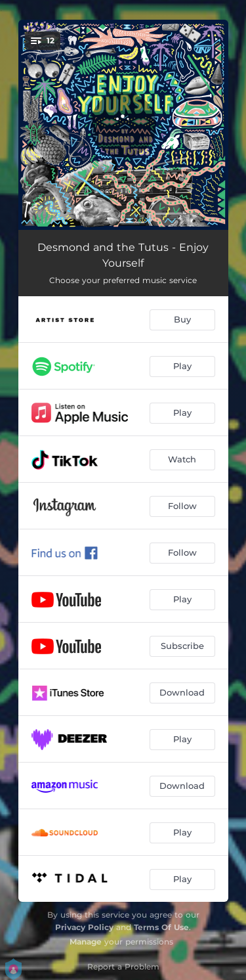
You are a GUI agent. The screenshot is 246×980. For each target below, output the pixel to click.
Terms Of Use (161, 927)
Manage (86, 942)
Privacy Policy (84, 927)
